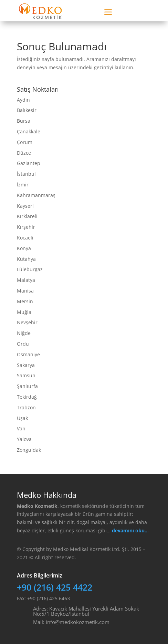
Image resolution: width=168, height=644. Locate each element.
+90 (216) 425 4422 (55, 587)
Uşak (22, 418)
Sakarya (26, 365)
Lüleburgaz (30, 269)
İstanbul (26, 174)
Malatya (26, 280)
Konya (24, 248)
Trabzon (26, 407)
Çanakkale (29, 131)
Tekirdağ (27, 397)
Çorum (25, 142)
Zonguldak (29, 450)
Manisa (25, 291)
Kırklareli (27, 216)
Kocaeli (25, 238)
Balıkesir (27, 110)
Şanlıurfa (27, 386)
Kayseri (25, 206)
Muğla (24, 312)
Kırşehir (26, 227)
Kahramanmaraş (36, 195)
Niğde (24, 333)
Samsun (26, 375)
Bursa (24, 121)
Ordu (23, 344)
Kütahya (26, 259)
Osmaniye (28, 354)
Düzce (24, 153)
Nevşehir (27, 322)
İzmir (23, 185)
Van (21, 428)
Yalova (24, 439)
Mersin (25, 301)
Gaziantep (29, 163)
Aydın (23, 100)
